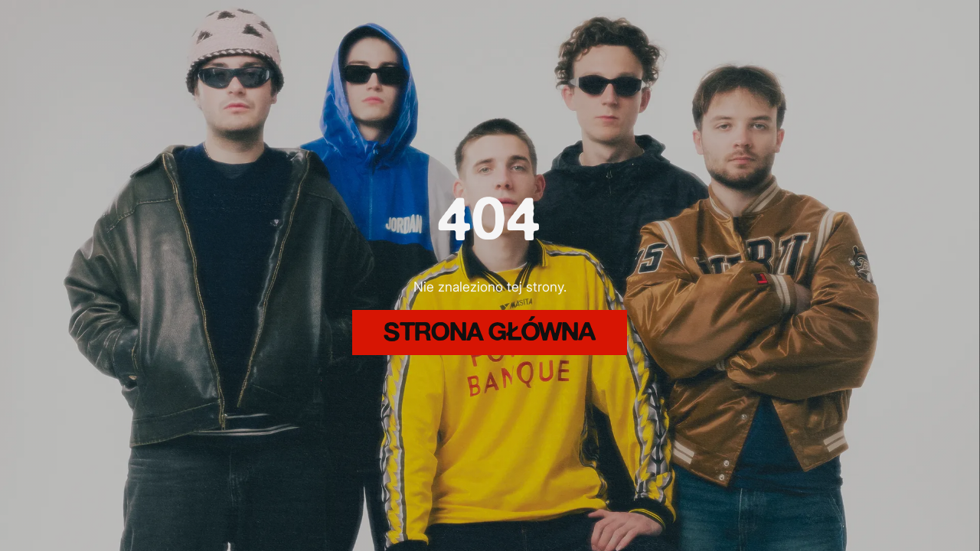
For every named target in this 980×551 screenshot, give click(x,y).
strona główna (490, 334)
